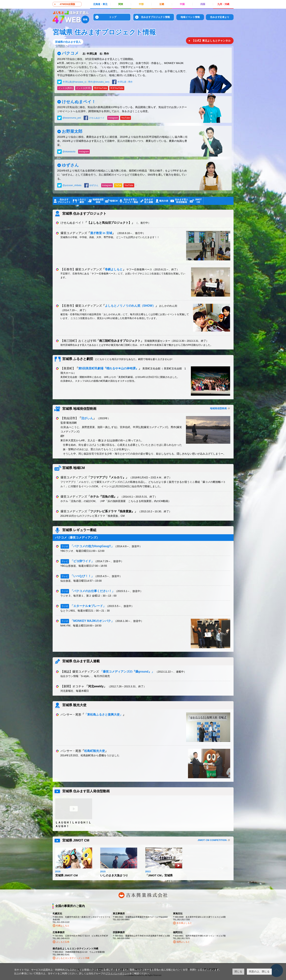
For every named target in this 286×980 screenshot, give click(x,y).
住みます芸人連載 (149, 201)
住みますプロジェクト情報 (155, 17)
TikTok (118, 185)
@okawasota (69, 152)
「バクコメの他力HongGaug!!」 (92, 546)
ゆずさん (70, 165)
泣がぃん (87, 418)
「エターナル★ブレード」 (88, 606)
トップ (113, 17)
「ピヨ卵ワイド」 (82, 561)
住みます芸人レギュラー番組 (130, 201)
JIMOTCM (198, 201)
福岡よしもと (183, 942)
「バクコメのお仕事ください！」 (93, 591)
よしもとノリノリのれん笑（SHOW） (130, 306)
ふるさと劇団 (82, 201)
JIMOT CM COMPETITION (212, 840)
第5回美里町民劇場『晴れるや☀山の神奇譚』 (108, 368)
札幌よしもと (63, 926)
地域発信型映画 (98, 201)
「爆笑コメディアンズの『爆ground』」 (127, 672)
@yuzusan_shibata (72, 185)
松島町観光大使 (95, 751)
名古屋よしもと (184, 923)
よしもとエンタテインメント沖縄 (73, 958)
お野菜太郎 (72, 131)
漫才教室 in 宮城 (101, 233)
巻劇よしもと (114, 269)
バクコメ (85, 53)
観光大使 (164, 201)
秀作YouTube (101, 88)
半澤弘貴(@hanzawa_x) (75, 82)
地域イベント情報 (190, 17)
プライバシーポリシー (117, 973)
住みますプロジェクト (64, 201)
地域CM (114, 201)
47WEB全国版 (68, 4)
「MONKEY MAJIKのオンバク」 (92, 621)
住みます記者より (220, 17)
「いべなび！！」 (82, 576)
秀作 (130, 82)
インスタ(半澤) (83, 88)
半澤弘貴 (122, 82)
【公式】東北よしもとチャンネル (211, 41)
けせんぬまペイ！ (79, 102)
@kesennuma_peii (72, 118)
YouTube (125, 118)
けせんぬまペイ (97, 118)
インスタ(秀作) (66, 88)
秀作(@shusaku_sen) (99, 82)
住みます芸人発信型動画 (181, 201)
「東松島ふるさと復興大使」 (103, 715)
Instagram (113, 118)
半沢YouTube (117, 88)
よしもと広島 (63, 942)
